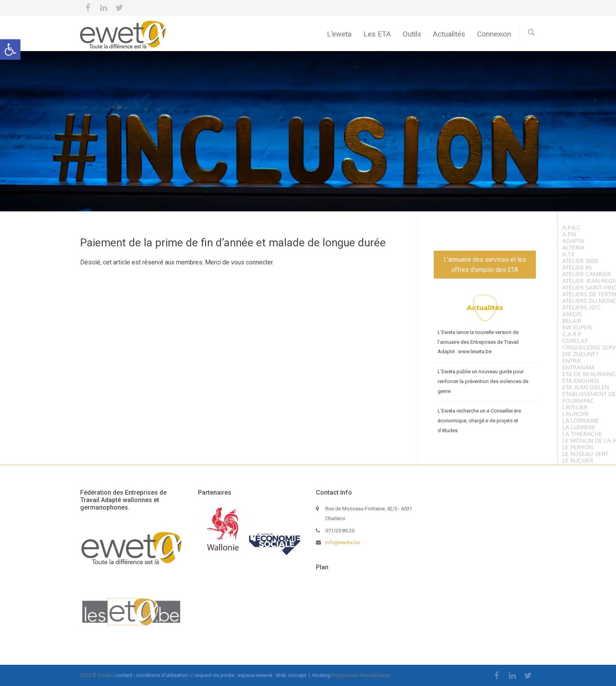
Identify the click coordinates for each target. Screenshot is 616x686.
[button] (10, 50)
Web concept (291, 675)
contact (124, 675)
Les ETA (377, 34)
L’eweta (339, 34)
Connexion (494, 34)
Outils (412, 34)
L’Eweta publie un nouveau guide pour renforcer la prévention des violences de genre (483, 381)
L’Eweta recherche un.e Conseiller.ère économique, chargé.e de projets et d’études (479, 420)
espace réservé (255, 675)
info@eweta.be (343, 542)
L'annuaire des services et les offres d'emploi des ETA (485, 265)
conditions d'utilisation (162, 675)
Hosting (321, 675)
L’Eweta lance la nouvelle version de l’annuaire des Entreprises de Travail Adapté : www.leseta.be (478, 342)
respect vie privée (214, 675)
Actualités (449, 34)
